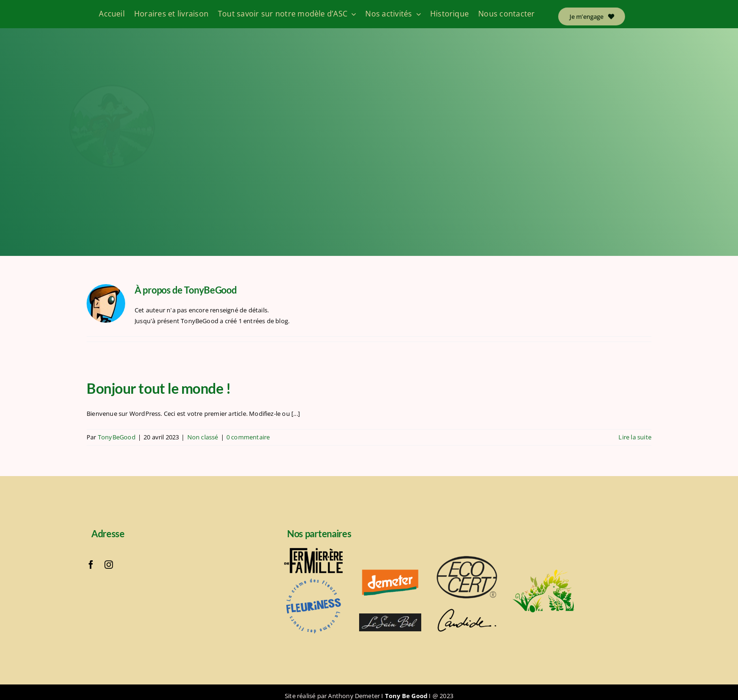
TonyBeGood (117, 437)
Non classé (203, 437)
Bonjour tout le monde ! (159, 388)
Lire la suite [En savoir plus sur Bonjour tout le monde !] (635, 437)
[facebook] (91, 565)
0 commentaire (248, 437)
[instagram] (109, 565)
